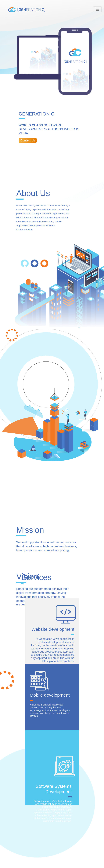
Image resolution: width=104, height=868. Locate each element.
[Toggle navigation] (97, 9)
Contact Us (28, 140)
